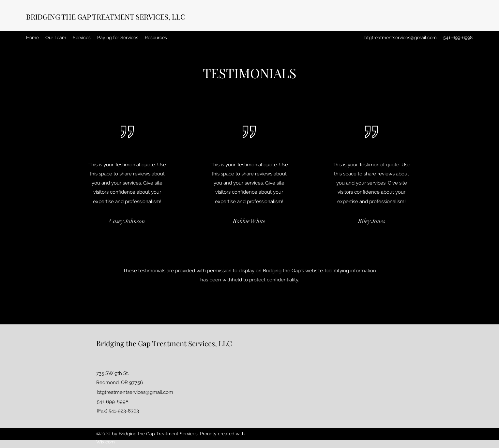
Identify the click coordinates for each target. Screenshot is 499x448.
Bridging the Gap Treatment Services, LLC (164, 343)
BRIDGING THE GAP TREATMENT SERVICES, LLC (106, 17)
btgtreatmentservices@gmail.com (401, 37)
